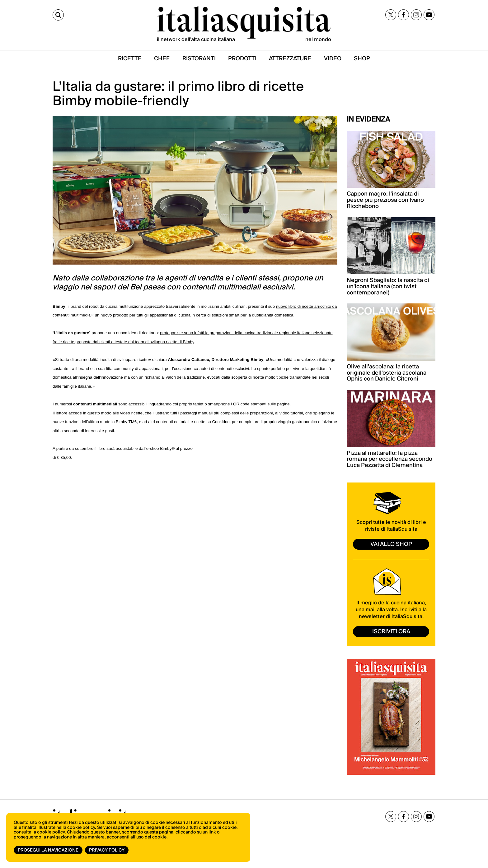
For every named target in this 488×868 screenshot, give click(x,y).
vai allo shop (391, 544)
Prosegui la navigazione (48, 850)
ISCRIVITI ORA (391, 632)
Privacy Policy (107, 850)
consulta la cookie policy (39, 832)
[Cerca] (58, 15)
